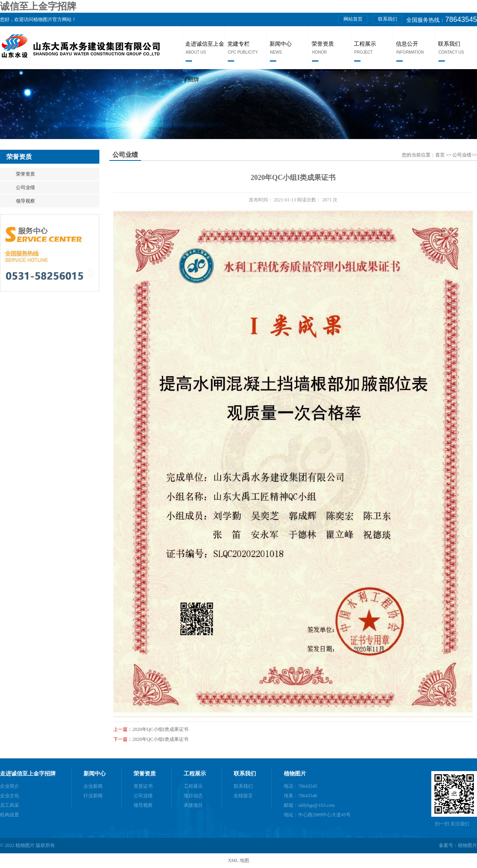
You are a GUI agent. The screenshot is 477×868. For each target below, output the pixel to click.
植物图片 (295, 774)
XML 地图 (238, 860)
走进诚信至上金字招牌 (28, 774)
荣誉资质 (323, 44)
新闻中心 (281, 44)
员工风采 (10, 805)
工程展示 (365, 44)
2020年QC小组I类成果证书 (160, 729)
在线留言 (243, 796)
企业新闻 (93, 786)
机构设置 (10, 815)
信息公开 (407, 44)
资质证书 (143, 786)
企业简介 (10, 786)
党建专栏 (238, 44)
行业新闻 (93, 796)
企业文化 (10, 796)
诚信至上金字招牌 (38, 6)
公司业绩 (25, 188)
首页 (441, 155)
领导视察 (25, 201)
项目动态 (193, 796)
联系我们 (388, 19)
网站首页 (353, 19)
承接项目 (193, 805)
